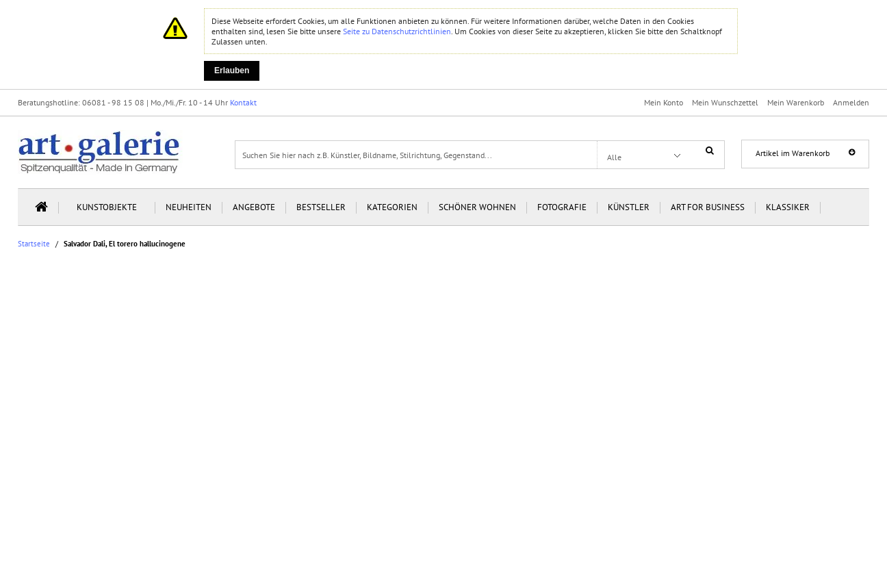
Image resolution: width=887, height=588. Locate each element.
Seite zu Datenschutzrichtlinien (397, 31)
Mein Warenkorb (796, 102)
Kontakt (243, 102)
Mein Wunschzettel (725, 102)
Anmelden (851, 102)
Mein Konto (664, 102)
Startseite (34, 244)
